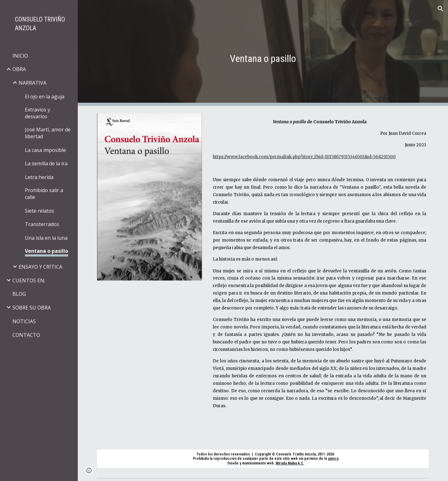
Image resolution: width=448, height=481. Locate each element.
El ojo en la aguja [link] (45, 97)
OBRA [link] (19, 69)
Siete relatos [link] (40, 211)
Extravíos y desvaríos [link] (37, 113)
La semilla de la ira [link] (46, 163)
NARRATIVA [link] (33, 83)
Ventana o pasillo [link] (47, 251)
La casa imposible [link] (45, 150)
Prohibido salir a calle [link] (44, 194)
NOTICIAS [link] (24, 321)
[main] (263, 53)
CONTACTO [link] (26, 335)
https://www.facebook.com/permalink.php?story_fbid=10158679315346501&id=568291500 (304, 157)
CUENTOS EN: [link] (29, 281)
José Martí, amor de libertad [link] (48, 133)
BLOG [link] (19, 294)
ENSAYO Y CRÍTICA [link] (40, 267)
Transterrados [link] (42, 224)
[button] (441, 9)
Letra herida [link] (39, 177)
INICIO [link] (20, 56)
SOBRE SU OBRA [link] (32, 308)
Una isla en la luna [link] (46, 238)
